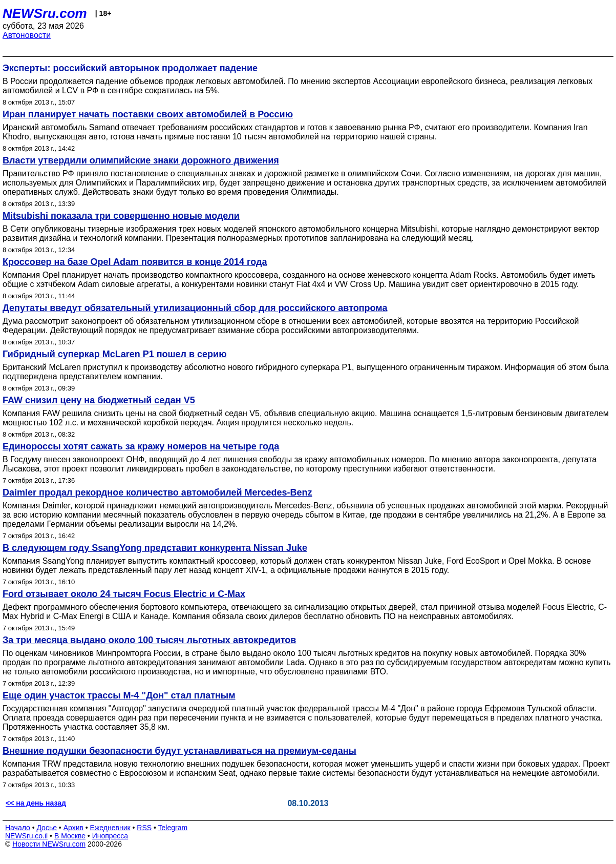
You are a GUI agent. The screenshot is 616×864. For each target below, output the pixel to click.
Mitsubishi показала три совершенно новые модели (121, 216)
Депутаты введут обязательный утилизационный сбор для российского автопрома (195, 308)
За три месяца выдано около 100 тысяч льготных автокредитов (149, 640)
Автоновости (27, 35)
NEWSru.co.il (26, 836)
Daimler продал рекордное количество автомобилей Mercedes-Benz (157, 492)
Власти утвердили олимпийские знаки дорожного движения (141, 160)
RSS (144, 828)
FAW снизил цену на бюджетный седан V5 (99, 400)
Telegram (173, 828)
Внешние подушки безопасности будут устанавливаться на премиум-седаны (179, 751)
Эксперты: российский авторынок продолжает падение (130, 68)
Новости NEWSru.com (49, 844)
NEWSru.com (45, 13)
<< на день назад (36, 803)
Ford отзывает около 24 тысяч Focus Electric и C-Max (124, 594)
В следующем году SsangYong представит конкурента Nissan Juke (155, 548)
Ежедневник (110, 828)
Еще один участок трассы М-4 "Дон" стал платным (119, 695)
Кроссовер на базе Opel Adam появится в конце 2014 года (135, 262)
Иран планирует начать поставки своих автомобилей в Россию (148, 114)
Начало (18, 828)
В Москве (70, 836)
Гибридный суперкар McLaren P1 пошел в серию (115, 354)
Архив (73, 828)
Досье (47, 828)
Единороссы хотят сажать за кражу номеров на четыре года (141, 446)
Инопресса (110, 836)
